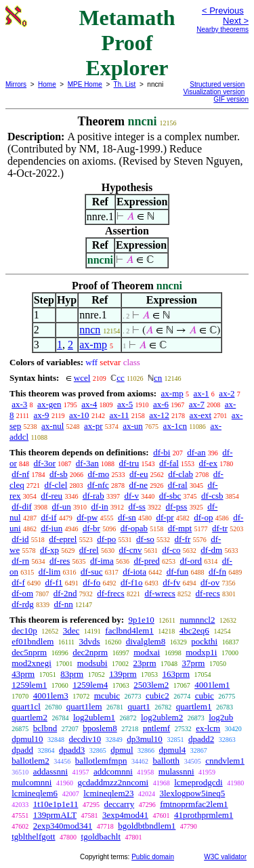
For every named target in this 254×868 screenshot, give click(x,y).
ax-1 (202, 393)
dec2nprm (90, 652)
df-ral (178, 485)
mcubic (107, 696)
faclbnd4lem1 (129, 631)
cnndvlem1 (225, 761)
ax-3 (19, 404)
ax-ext (200, 415)
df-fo (91, 582)
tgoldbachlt (101, 836)
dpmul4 (173, 750)
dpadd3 (72, 750)
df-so (145, 539)
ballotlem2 (30, 761)
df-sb (59, 474)
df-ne (139, 485)
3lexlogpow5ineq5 (193, 793)
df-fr (183, 539)
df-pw (87, 517)
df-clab (181, 474)
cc (121, 378)
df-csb (212, 496)
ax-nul (52, 426)
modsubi (92, 663)
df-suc (92, 572)
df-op (203, 517)
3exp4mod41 (125, 815)
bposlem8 (100, 728)
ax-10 (79, 415)
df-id (20, 539)
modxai (147, 652)
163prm (176, 674)
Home (47, 84)
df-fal (169, 463)
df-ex (208, 463)
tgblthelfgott (33, 836)
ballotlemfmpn (101, 761)
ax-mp (93, 345)
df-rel (89, 550)
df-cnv (130, 550)
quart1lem (84, 706)
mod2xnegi (31, 663)
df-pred (146, 561)
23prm (145, 663)
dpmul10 (27, 739)
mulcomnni (31, 782)
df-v (131, 496)
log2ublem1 (94, 717)
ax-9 (42, 415)
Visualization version (214, 92)
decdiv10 (85, 739)
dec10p (24, 631)
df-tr (220, 528)
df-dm (211, 550)
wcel (82, 378)
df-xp (49, 550)
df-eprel (63, 539)
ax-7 (197, 404)
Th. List (125, 84)
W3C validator (225, 857)
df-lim (50, 572)
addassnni (50, 771)
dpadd (22, 750)
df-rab (93, 496)
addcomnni (113, 771)
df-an (196, 452)
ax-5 (125, 404)
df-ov (210, 582)
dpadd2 (201, 739)
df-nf (20, 474)
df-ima (102, 561)
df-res (60, 561)
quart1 (139, 706)
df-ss (137, 507)
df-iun (51, 528)
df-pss (177, 507)
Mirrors (16, 84)
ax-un (133, 426)
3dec (71, 631)
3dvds (90, 641)
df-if (48, 517)
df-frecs (110, 593)
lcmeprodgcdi (198, 782)
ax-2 (227, 393)
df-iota (134, 572)
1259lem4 (90, 685)
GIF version (231, 99)
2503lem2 (151, 685)
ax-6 (161, 404)
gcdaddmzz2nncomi (113, 782)
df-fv (171, 582)
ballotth (166, 761)
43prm (23, 674)
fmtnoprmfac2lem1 (194, 804)
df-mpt (180, 528)
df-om (22, 593)
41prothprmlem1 (204, 815)
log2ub (221, 717)
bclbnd (45, 728)
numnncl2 (197, 620)
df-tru (129, 463)
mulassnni (176, 771)
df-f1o (132, 582)
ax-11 (119, 415)
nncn (90, 330)
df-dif (22, 507)
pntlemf (156, 728)
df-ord (191, 561)
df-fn (217, 572)
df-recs (208, 593)
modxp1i (201, 652)
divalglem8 (146, 641)
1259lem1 (29, 685)
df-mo (98, 474)
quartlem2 (29, 717)
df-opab (134, 528)
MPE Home (85, 84)
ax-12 (159, 415)
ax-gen (49, 404)
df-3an (87, 463)
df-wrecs (160, 593)
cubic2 (157, 696)
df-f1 (54, 582)
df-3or (45, 463)
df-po (106, 539)
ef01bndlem (33, 641)
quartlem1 (194, 706)
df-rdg (23, 604)
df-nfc (98, 485)
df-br (91, 528)
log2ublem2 (162, 717)
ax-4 (89, 404)
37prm (194, 663)
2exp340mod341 (63, 826)
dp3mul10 (145, 739)
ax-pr (93, 426)
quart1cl (26, 706)
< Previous (223, 11)
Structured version (217, 84)
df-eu (139, 474)
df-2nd (65, 593)
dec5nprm (29, 652)
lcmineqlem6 (35, 793)
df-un (62, 507)
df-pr (165, 517)
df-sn (127, 517)
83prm (72, 674)
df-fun (178, 572)
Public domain (153, 857)
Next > (236, 21)
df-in (100, 507)
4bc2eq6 (194, 631)
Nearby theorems (223, 29)
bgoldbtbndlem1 (147, 826)
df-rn (20, 561)
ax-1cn (175, 426)
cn (158, 378)
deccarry (119, 804)
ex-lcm (208, 728)
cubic (205, 696)
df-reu (51, 496)
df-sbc (170, 496)
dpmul (122, 750)
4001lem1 (212, 685)
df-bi (162, 452)
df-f (18, 582)
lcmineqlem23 (108, 793)
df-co (171, 550)
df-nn (64, 604)
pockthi (204, 641)
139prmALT (55, 815)
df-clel (56, 485)
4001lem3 (51, 696)
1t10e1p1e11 (56, 804)
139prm (123, 674)
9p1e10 (141, 620)
